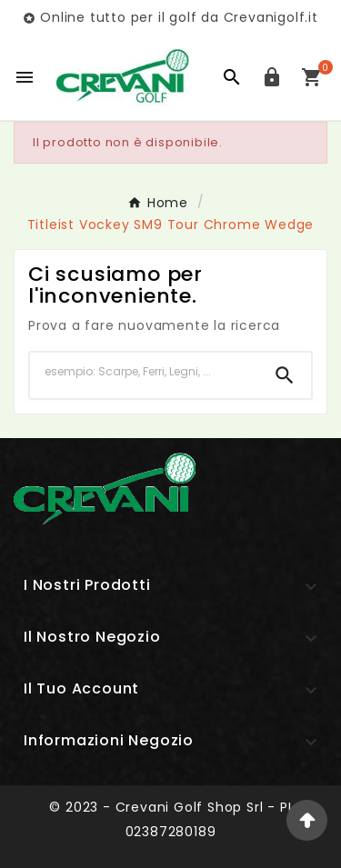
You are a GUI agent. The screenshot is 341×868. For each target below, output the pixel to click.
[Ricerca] (144, 372)
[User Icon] (272, 77)
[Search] (285, 375)
